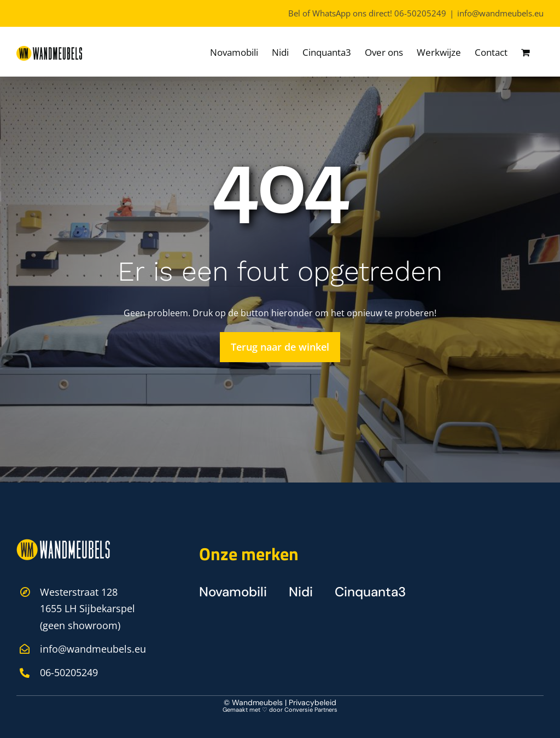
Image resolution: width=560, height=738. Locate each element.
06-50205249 (420, 13)
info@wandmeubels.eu (500, 13)
